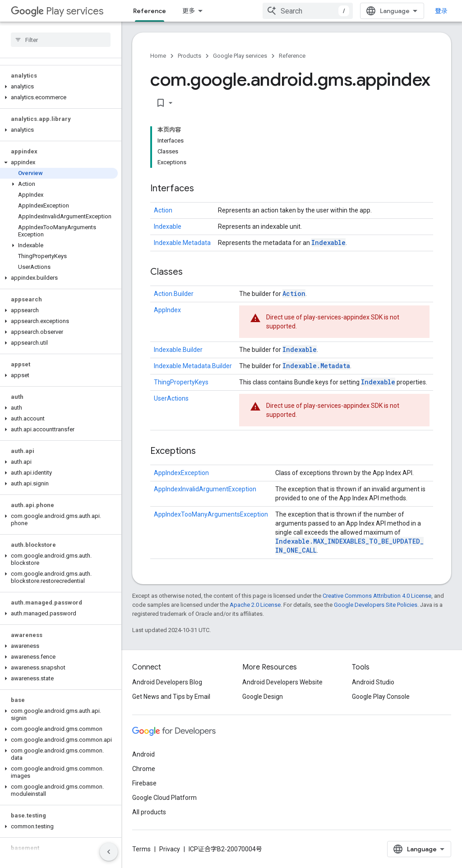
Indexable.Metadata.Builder (193, 366)
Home (158, 56)
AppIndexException (181, 473)
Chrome (144, 769)
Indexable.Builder (178, 350)
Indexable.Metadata (182, 243)
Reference (292, 56)
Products (189, 56)
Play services (57, 11)
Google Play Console (381, 697)
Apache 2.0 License (255, 605)
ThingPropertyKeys (181, 382)
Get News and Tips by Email (171, 697)
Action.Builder (174, 294)
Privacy (170, 849)
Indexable (168, 226)
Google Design (263, 697)
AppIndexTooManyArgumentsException (211, 514)
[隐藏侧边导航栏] (109, 852)
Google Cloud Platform (164, 798)
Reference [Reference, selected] (150, 11)
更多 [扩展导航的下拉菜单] (189, 11)
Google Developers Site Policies (376, 605)
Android (143, 754)
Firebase (144, 783)
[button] (59, 87)
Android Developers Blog (167, 682)
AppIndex (167, 310)
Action (163, 210)
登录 (441, 11)
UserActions (171, 398)
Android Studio (373, 682)
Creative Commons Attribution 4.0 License (377, 596)
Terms (141, 849)
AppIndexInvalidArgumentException (205, 489)
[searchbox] (61, 40)
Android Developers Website (282, 682)
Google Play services (240, 56)
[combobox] (308, 11)
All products (149, 812)
